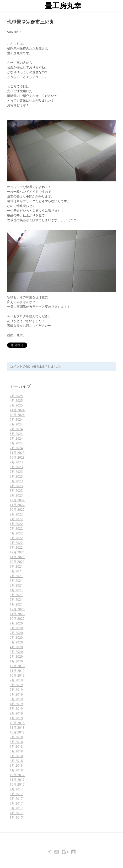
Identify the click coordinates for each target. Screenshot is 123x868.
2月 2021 (16, 600)
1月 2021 (16, 604)
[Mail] (57, 852)
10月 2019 (17, 676)
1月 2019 (16, 718)
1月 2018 (16, 770)
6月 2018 (16, 751)
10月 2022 (17, 510)
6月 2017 (16, 803)
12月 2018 (17, 723)
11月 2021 (17, 557)
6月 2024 (16, 434)
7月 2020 (16, 633)
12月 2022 (17, 500)
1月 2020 (16, 661)
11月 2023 (17, 453)
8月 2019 (16, 685)
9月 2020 (16, 623)
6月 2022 (16, 524)
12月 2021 (17, 552)
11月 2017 (17, 780)
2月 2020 (16, 657)
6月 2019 (16, 695)
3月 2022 (16, 538)
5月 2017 (16, 808)
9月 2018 (16, 737)
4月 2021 (16, 590)
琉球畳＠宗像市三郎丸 (31, 22)
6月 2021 (16, 581)
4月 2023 (16, 486)
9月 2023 (16, 462)
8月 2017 (16, 794)
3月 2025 (16, 405)
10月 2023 (17, 458)
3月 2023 (16, 491)
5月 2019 (16, 699)
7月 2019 (16, 690)
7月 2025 (16, 396)
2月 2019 (16, 713)
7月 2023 (16, 472)
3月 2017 (16, 818)
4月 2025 (16, 401)
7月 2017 (16, 799)
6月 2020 (16, 638)
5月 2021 (16, 586)
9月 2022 (16, 514)
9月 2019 (16, 680)
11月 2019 (17, 671)
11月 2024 (17, 410)
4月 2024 (16, 443)
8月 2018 (16, 742)
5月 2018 (16, 756)
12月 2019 (17, 666)
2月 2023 (16, 495)
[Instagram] (74, 852)
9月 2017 (16, 789)
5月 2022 (16, 529)
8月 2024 (16, 424)
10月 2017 (17, 785)
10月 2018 (17, 732)
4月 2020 (16, 647)
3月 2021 (16, 595)
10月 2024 (17, 415)
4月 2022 (16, 533)
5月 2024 (16, 439)
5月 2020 (16, 642)
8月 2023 (16, 467)
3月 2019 (16, 709)
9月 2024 (16, 420)
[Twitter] (49, 852)
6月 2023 (16, 477)
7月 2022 (16, 519)
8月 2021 (16, 571)
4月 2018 (16, 761)
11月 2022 (17, 505)
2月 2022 (16, 543)
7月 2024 (16, 429)
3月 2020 (16, 652)
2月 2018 (16, 766)
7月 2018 (16, 747)
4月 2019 (16, 704)
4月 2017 (16, 813)
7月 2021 (16, 576)
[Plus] (65, 852)
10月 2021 (17, 562)
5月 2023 (16, 481)
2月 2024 (16, 448)
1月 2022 (16, 548)
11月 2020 (17, 614)
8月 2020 (16, 628)
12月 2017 (17, 775)
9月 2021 (16, 567)
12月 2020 (17, 609)
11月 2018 (17, 728)
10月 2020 (17, 619)
